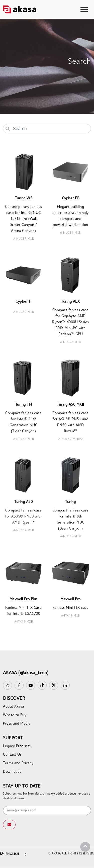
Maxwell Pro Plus (24, 599)
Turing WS (24, 198)
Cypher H (23, 302)
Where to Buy (15, 715)
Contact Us (12, 755)
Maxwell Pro (71, 599)
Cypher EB (71, 198)
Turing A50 (23, 502)
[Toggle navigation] (84, 9)
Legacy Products (17, 746)
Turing (70, 502)
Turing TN (24, 405)
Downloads (12, 772)
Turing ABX (70, 302)
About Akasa (14, 707)
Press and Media (17, 724)
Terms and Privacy (18, 763)
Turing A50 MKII (71, 405)
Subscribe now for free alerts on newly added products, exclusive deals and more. (47, 796)
